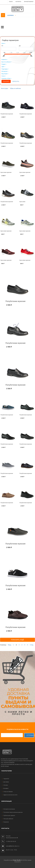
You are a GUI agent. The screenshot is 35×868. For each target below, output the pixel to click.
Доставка (6, 782)
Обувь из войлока (15, 88)
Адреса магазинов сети (10, 795)
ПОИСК (11, 2)
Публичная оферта (9, 815)
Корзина (10, 15)
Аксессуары (5, 88)
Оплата (5, 785)
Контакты (18, 2)
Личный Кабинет (29, 2)
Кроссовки (22, 202)
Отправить (30, 735)
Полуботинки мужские (7, 114)
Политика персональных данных (12, 812)
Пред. (10, 645)
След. (32, 645)
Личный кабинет (8, 819)
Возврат (5, 788)
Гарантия (6, 779)
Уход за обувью (7, 792)
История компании (8, 809)
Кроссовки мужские (6, 172)
